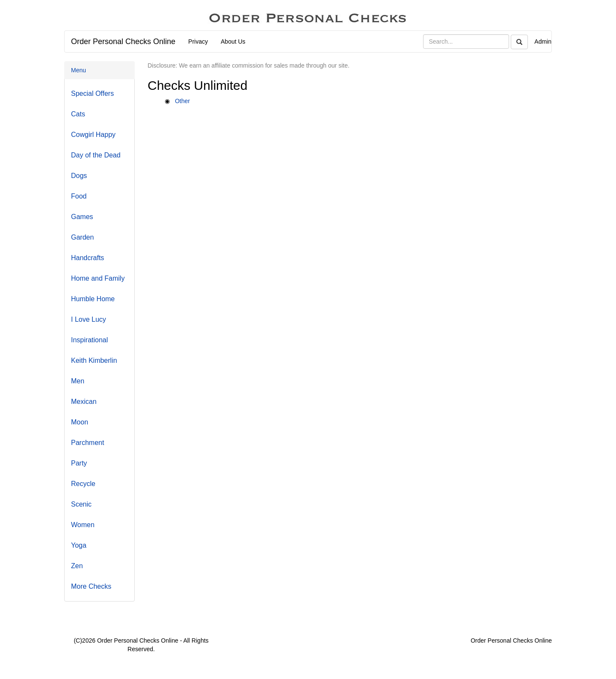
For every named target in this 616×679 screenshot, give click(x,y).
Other (182, 101)
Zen (77, 566)
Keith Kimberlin (94, 360)
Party (79, 463)
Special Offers (92, 93)
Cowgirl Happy (93, 135)
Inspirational (89, 340)
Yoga (79, 545)
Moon (80, 422)
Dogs (79, 176)
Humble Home (93, 299)
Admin (543, 42)
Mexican (84, 402)
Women (83, 525)
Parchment (87, 443)
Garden (82, 237)
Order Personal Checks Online (123, 42)
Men (78, 381)
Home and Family (98, 278)
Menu (78, 70)
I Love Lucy (89, 319)
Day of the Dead (96, 155)
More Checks (91, 586)
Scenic (81, 504)
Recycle (83, 484)
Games (82, 217)
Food (79, 196)
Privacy (198, 42)
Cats (78, 114)
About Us (233, 42)
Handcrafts (87, 258)
